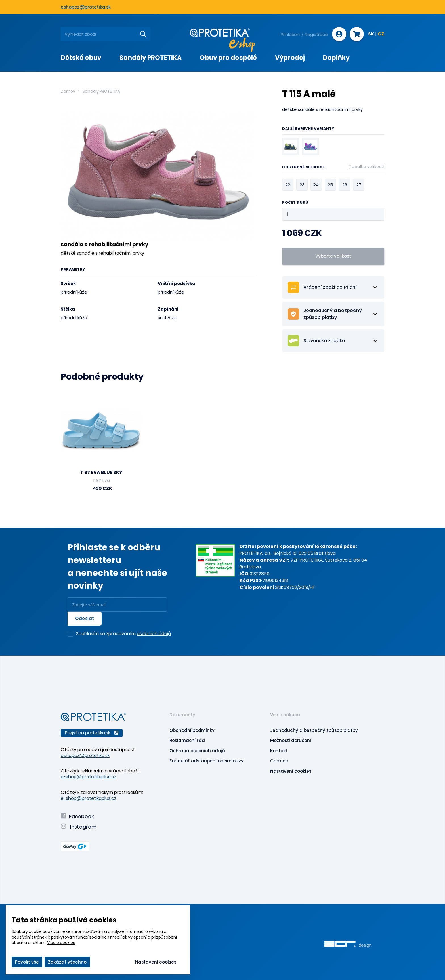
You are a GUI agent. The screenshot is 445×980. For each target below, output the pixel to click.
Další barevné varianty (308, 129)
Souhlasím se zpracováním (123, 634)
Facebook (77, 817)
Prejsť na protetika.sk (92, 733)
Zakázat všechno (67, 962)
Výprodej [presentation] (290, 58)
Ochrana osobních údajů (197, 751)
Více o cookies (61, 943)
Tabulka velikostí (367, 167)
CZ (381, 34)
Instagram (79, 827)
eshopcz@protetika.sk (86, 7)
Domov (68, 91)
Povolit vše (27, 962)
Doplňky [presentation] (336, 58)
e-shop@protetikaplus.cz (89, 777)
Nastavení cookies (291, 771)
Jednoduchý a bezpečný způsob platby (314, 730)
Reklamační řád (187, 740)
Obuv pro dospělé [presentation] (228, 58)
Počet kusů (295, 203)
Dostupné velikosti (333, 168)
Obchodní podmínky (192, 730)
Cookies (279, 761)
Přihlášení (290, 34)
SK (371, 34)
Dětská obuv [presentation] (81, 58)
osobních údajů (154, 634)
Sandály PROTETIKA (101, 91)
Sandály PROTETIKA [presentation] (151, 58)
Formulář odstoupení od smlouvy (206, 761)
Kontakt (279, 751)
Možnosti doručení (291, 740)
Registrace (316, 34)
